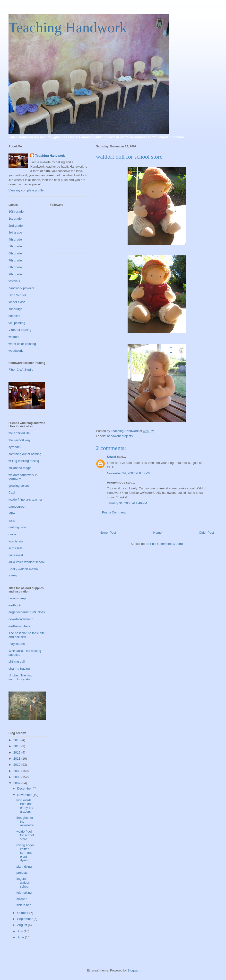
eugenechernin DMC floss (27, 612)
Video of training (20, 330)
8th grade (15, 267)
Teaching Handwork (68, 27)
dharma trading (19, 669)
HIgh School (17, 295)
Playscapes (17, 644)
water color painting (22, 344)
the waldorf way (19, 440)
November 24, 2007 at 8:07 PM (129, 473)
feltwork (22, 899)
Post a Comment (114, 512)
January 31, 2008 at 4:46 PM (127, 503)
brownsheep (17, 598)
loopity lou (16, 541)
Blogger (133, 970)
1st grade (15, 219)
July (21, 931)
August (23, 925)
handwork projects (120, 436)
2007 (17, 783)
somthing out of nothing (25, 454)
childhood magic (20, 468)
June (21, 937)
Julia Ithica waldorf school (26, 562)
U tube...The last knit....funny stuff (20, 677)
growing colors (19, 486)
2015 (17, 740)
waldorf (14, 337)
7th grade (15, 260)
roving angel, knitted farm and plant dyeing (25, 853)
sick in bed (24, 905)
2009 (17, 771)
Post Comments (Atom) (166, 544)
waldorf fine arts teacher (25, 499)
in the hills (16, 548)
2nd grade (16, 226)
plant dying (24, 867)
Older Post (206, 533)
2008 (17, 777)
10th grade (16, 211)
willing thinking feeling (24, 461)
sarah (13, 520)
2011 (17, 759)
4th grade (15, 239)
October (23, 913)
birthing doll (17, 661)
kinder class (17, 302)
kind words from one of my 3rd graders (25, 806)
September (25, 919)
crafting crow (17, 527)
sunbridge (15, 309)
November (25, 795)
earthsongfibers (19, 626)
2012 (17, 752)
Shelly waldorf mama (23, 569)
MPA (12, 513)
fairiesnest (16, 555)
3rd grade (15, 232)
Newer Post (108, 533)
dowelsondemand (21, 619)
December (25, 788)
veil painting (17, 323)
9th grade (15, 274)
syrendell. (15, 447)
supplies (14, 316)
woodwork (16, 351)
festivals (14, 281)
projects (22, 873)
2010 (17, 765)
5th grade (15, 246)
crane (13, 534)
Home (158, 533)
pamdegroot (17, 507)
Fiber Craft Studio (21, 370)
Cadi (12, 492)
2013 (17, 746)
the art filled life (19, 433)
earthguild (15, 605)
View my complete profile (26, 190)
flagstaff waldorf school (23, 882)
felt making (24, 893)
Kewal (112, 457)
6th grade (15, 253)
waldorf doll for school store (25, 835)
